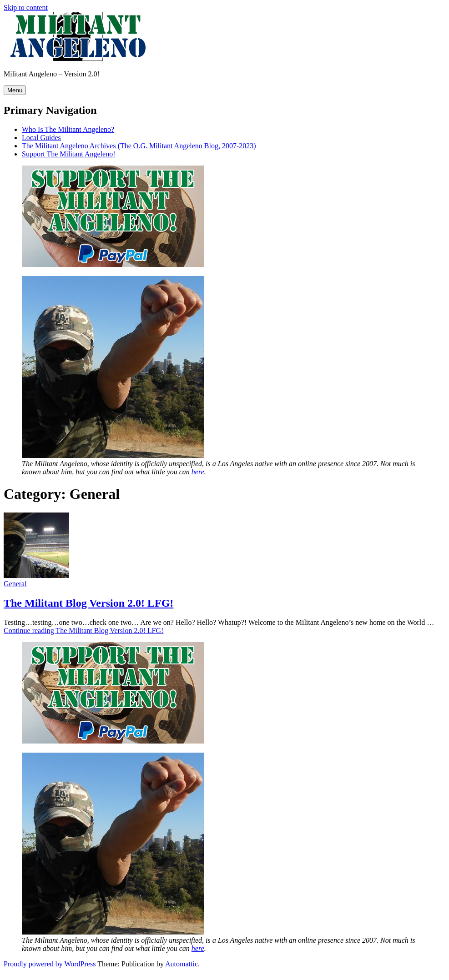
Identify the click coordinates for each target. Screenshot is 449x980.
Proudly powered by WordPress (50, 964)
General (15, 584)
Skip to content (26, 8)
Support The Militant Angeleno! (68, 154)
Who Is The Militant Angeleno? (68, 129)
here (198, 472)
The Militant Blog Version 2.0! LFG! (88, 603)
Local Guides (41, 138)
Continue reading (83, 631)
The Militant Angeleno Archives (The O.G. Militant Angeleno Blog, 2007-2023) (139, 146)
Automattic (182, 964)
